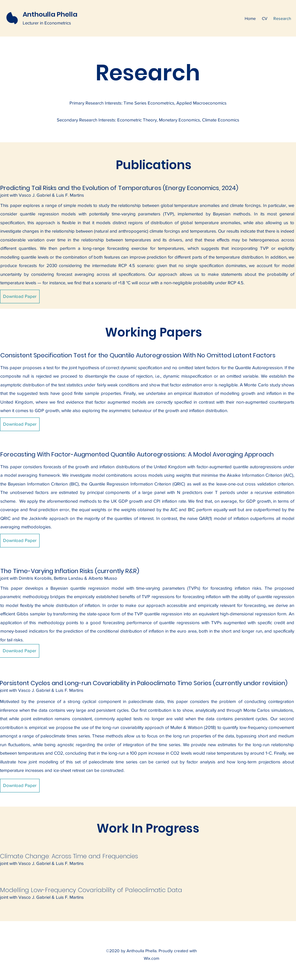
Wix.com (151, 958)
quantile (29, 257)
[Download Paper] (20, 297)
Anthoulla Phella (50, 14)
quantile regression (39, 214)
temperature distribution (239, 257)
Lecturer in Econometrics (47, 23)
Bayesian (222, 214)
